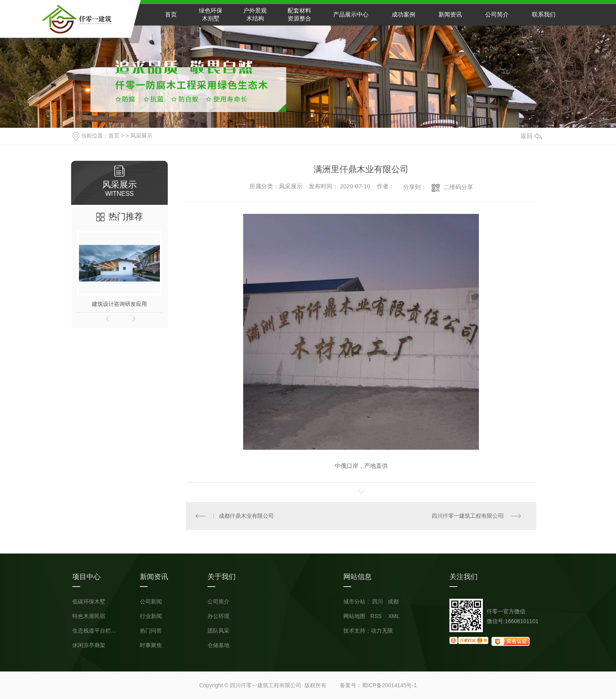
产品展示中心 (351, 14)
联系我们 (544, 14)
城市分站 (354, 602)
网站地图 (354, 616)
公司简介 (497, 14)
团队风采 (218, 631)
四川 (378, 602)
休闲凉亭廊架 (89, 645)
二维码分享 (458, 187)
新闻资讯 (450, 14)
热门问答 (151, 631)
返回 (531, 136)
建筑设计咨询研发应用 (119, 304)
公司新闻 (151, 602)
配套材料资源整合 (299, 14)
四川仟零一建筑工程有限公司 (467, 516)
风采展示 (141, 136)
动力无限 (382, 631)
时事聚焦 (151, 645)
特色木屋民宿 (89, 616)
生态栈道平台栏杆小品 (96, 631)
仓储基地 (218, 645)
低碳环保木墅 (89, 602)
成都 (393, 602)
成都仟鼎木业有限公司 (247, 516)
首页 (171, 14)
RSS (377, 616)
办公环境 (218, 616)
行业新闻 (151, 616)
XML (394, 616)
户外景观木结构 (255, 14)
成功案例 (403, 14)
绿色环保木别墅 (211, 14)
